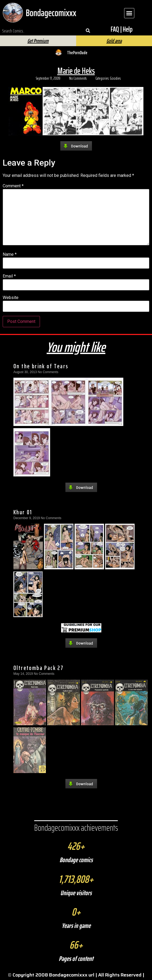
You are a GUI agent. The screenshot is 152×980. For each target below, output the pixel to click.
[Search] (88, 31)
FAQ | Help (122, 29)
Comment (13, 186)
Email (9, 276)
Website (11, 298)
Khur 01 (23, 512)
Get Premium (38, 41)
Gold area (114, 41)
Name (10, 254)
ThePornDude (77, 53)
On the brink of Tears (41, 366)
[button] (129, 13)
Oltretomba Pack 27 (38, 668)
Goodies (115, 78)
